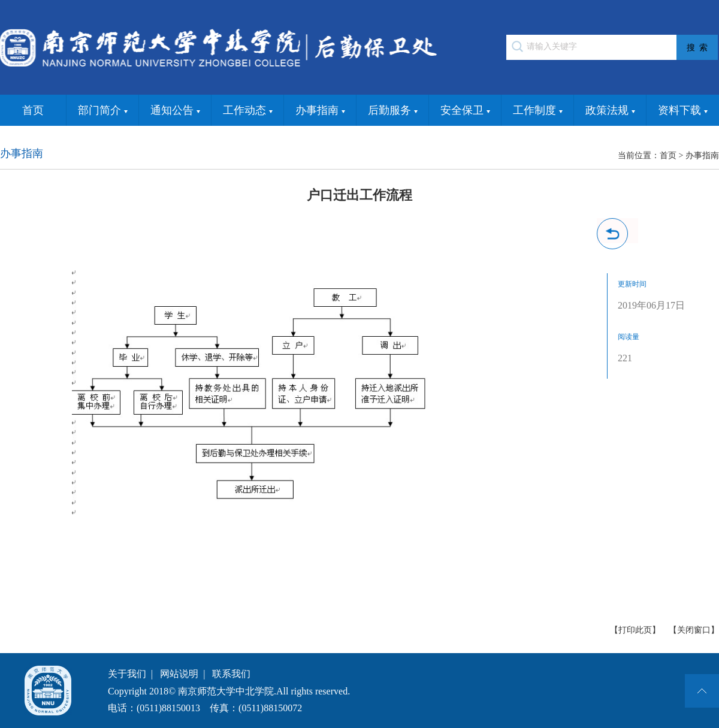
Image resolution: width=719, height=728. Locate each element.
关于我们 (127, 674)
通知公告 (175, 111)
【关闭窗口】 (694, 630)
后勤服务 (393, 111)
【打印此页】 (635, 630)
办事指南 (320, 111)
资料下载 (683, 111)
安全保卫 (465, 111)
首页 (33, 110)
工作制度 (538, 111)
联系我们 (231, 674)
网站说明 (179, 674)
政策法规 (610, 111)
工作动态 (248, 111)
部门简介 (103, 111)
